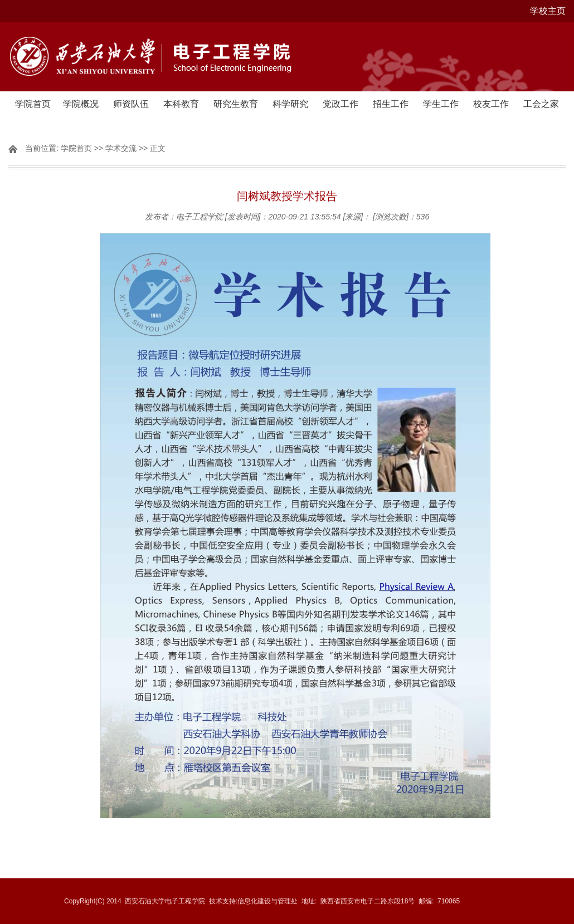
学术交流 (121, 148)
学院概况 (81, 104)
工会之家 (541, 104)
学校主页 (548, 11)
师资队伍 (131, 104)
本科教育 (181, 104)
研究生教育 (236, 104)
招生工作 (391, 104)
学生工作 (441, 104)
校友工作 (491, 104)
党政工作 (340, 104)
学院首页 (33, 104)
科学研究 (290, 104)
